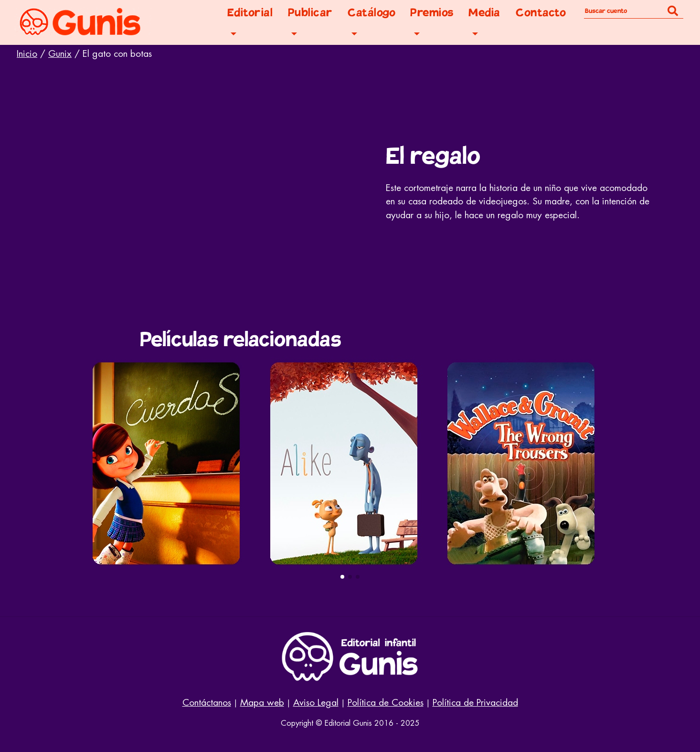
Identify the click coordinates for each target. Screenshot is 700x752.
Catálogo (371, 13)
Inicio (27, 54)
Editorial (250, 13)
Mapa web (262, 703)
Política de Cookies (386, 703)
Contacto (541, 13)
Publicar (310, 13)
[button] (342, 577)
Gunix (60, 54)
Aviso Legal (316, 703)
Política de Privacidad (475, 703)
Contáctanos (207, 703)
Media (484, 13)
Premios (432, 13)
